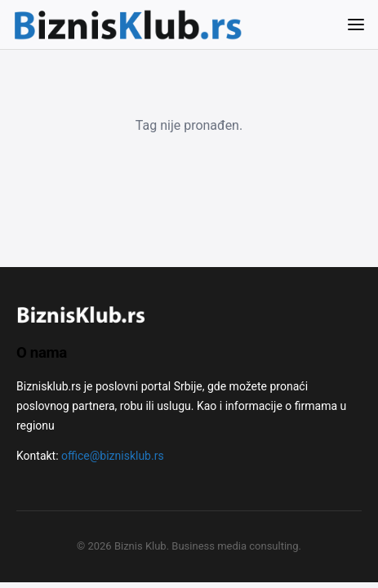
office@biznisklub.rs (113, 456)
